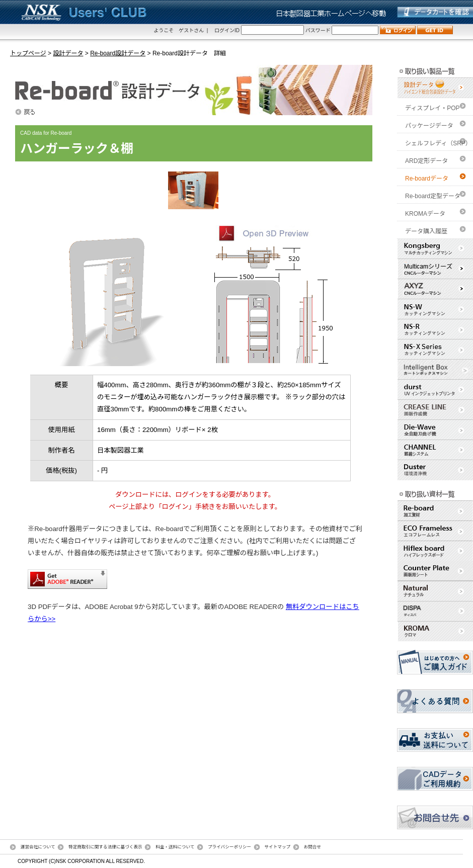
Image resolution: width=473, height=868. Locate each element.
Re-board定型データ (433, 196)
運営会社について (38, 847)
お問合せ (313, 847)
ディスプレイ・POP (432, 108)
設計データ (68, 53)
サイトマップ (277, 847)
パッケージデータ (429, 126)
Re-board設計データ (118, 53)
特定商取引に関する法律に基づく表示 (105, 847)
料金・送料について (175, 847)
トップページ (28, 53)
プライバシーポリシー (229, 847)
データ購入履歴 (426, 231)
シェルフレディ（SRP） (438, 143)
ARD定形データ (426, 161)
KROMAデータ (425, 214)
